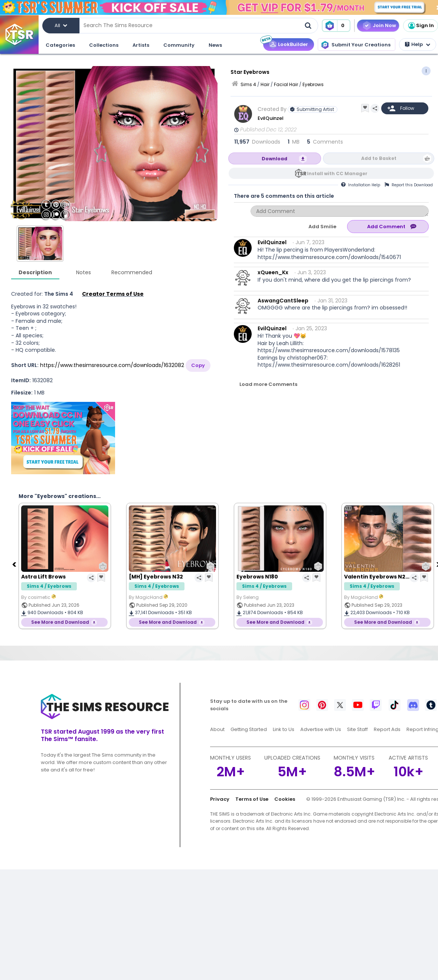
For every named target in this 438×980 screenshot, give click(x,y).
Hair (265, 84)
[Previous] (15, 564)
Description (35, 272)
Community (179, 45)
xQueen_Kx (273, 272)
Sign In (421, 26)
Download (274, 159)
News (215, 45)
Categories (60, 45)
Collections (104, 45)
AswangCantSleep (283, 301)
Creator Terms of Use (113, 294)
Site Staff (357, 729)
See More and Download (60, 622)
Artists (141, 45)
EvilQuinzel (271, 118)
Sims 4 (248, 84)
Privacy (220, 799)
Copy (198, 365)
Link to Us (284, 729)
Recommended (132, 272)
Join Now (384, 25)
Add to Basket (379, 158)
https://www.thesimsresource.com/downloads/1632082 (112, 365)
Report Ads (387, 729)
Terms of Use (252, 799)
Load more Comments (268, 384)
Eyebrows (313, 84)
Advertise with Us (321, 729)
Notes (84, 272)
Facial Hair (286, 84)
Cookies (285, 799)
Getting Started (249, 729)
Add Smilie (322, 227)
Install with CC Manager (337, 173)
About (217, 729)
